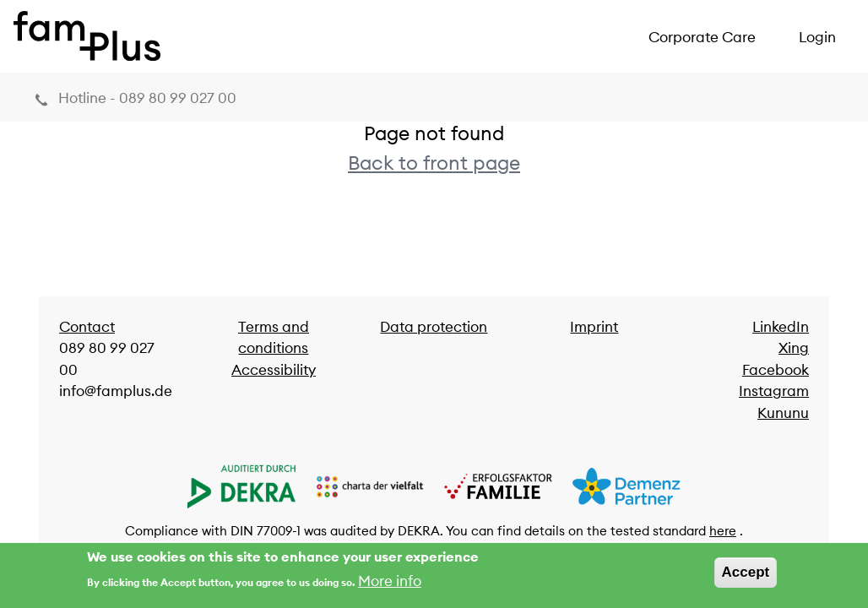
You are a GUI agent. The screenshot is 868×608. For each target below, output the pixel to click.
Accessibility (274, 370)
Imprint (594, 327)
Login (817, 37)
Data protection (434, 327)
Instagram (774, 391)
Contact (87, 327)
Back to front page (434, 163)
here (723, 531)
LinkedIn (781, 327)
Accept (746, 575)
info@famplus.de (116, 391)
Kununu (783, 413)
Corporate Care (702, 37)
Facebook (776, 370)
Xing (794, 348)
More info (390, 584)
